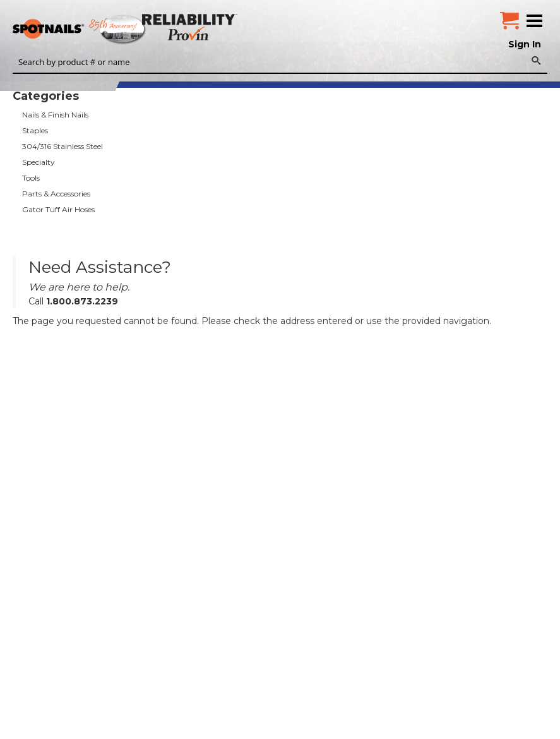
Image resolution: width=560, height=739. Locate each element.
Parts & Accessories (56, 194)
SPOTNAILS (95, 30)
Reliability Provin (191, 27)
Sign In (525, 44)
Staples (35, 130)
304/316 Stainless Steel (63, 146)
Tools (31, 178)
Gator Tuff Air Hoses (58, 209)
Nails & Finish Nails (55, 115)
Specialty (39, 162)
